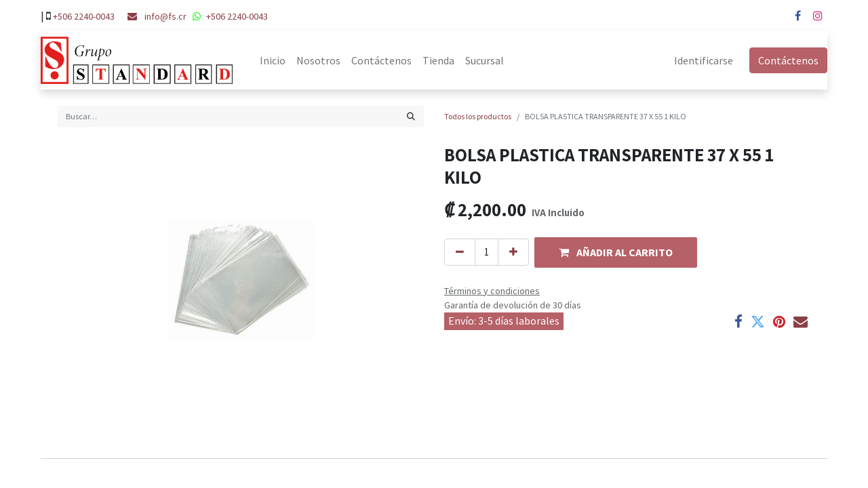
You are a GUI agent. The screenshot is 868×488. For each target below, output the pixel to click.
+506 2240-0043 (84, 16)
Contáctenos (788, 60)
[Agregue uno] (513, 252)
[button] (616, 252)
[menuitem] (273, 60)
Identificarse (704, 60)
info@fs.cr (165, 16)
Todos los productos (478, 116)
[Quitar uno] (460, 252)
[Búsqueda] (411, 117)
